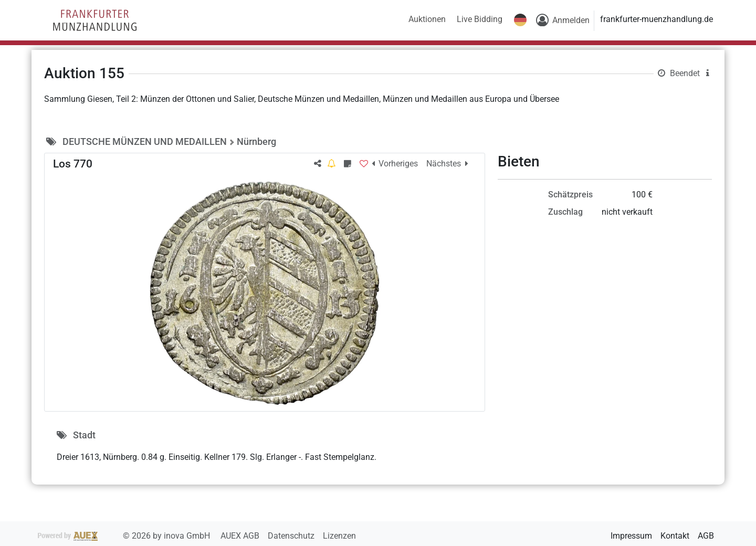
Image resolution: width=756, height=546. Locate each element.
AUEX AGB (241, 536)
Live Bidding (480, 19)
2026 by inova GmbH (125, 536)
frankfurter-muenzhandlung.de (657, 19)
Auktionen (427, 19)
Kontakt (675, 536)
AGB (706, 536)
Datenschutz (292, 536)
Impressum (631, 536)
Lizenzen (339, 536)
